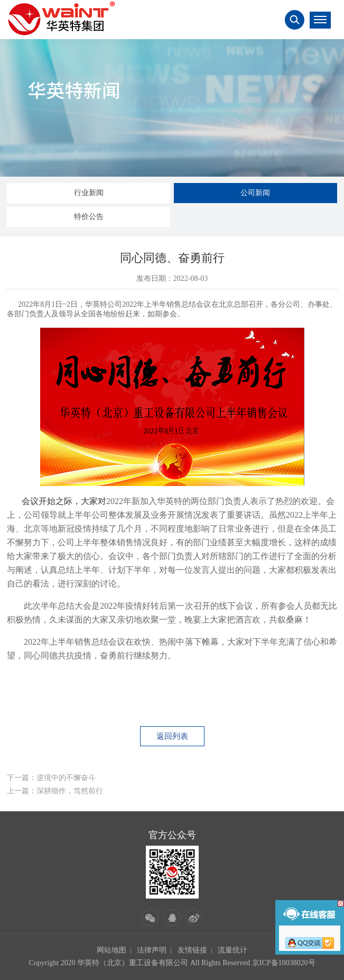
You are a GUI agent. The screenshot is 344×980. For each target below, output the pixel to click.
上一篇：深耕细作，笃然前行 (55, 791)
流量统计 (233, 950)
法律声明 (152, 950)
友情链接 (192, 950)
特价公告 (89, 217)
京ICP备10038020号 (284, 963)
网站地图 (111, 950)
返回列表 (172, 736)
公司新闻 (255, 193)
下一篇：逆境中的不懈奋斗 (51, 778)
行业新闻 (89, 193)
